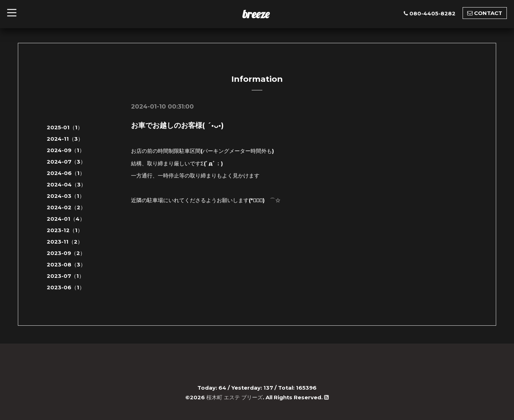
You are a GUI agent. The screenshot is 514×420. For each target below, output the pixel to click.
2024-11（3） (65, 139)
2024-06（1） (66, 173)
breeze (256, 14)
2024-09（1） (66, 150)
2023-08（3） (66, 264)
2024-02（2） (66, 207)
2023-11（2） (65, 242)
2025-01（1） (65, 127)
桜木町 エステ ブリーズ (235, 397)
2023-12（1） (65, 230)
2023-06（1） (66, 287)
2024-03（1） (66, 196)
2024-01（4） (66, 219)
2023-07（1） (65, 276)
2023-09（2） (66, 253)
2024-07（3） (66, 162)
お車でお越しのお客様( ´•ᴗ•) (177, 125)
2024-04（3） (66, 184)
